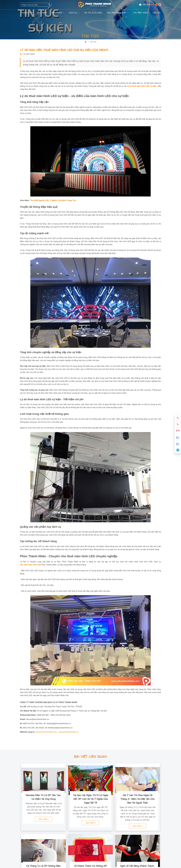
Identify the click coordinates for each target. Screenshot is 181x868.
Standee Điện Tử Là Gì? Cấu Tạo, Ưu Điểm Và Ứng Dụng (44, 797)
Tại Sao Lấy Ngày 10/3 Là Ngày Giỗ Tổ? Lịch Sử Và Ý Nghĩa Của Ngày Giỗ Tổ (91, 799)
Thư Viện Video (141, 13)
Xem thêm (43, 819)
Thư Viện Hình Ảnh (118, 13)
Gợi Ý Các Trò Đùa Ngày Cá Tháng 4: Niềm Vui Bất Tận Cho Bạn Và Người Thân (138, 799)
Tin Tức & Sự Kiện (93, 13)
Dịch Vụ (74, 13)
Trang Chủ (27, 13)
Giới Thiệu (42, 13)
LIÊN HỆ (156, 13)
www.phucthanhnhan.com (46, 732)
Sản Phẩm (58, 13)
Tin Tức (93, 42)
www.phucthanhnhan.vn (69, 732)
